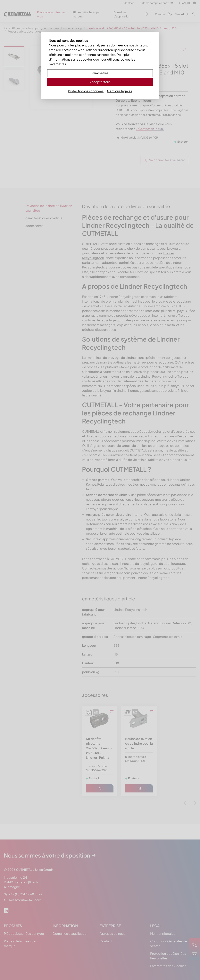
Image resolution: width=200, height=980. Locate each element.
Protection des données (86, 91)
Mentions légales (120, 91)
